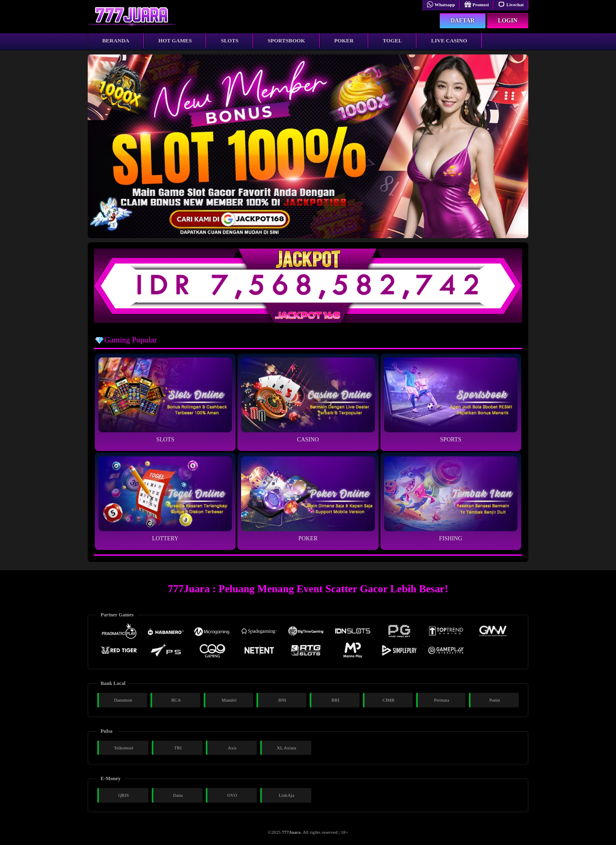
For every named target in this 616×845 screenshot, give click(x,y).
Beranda (116, 41)
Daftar (463, 21)
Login (508, 21)
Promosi (477, 5)
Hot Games (175, 41)
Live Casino (449, 41)
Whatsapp (441, 5)
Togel (393, 41)
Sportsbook (286, 41)
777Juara (291, 832)
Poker (344, 41)
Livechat (511, 5)
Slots (229, 41)
